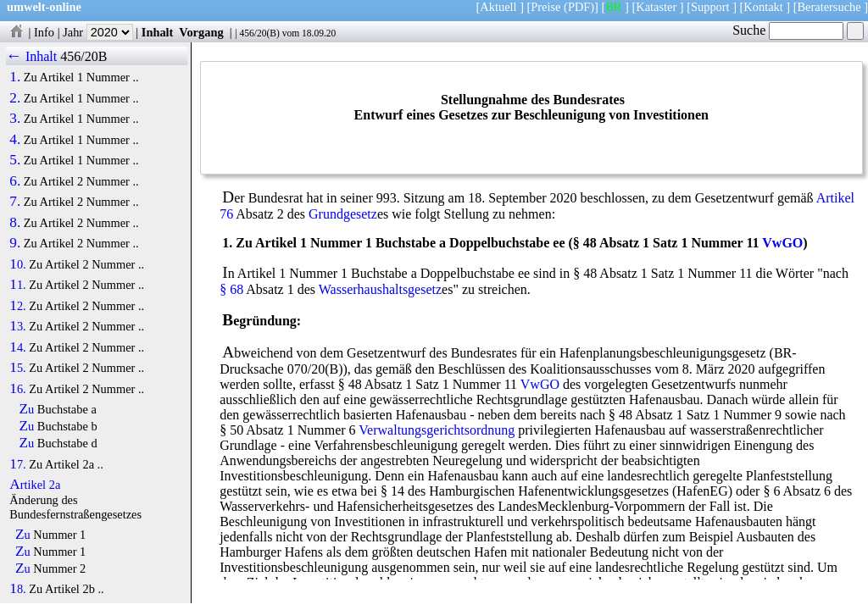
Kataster (656, 7)
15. (17, 368)
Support (710, 7)
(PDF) (579, 7)
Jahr (98, 32)
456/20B (83, 56)
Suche (788, 30)
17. (17, 464)
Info (44, 32)
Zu (27, 409)
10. (17, 264)
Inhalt (158, 32)
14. (17, 347)
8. (15, 223)
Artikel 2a (35, 485)
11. (17, 285)
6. (15, 181)
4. (15, 140)
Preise (545, 7)
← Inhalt (32, 56)
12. (17, 306)
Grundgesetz (343, 214)
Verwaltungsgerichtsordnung (437, 430)
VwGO (782, 243)
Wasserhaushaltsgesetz (380, 289)
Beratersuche (829, 7)
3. (15, 119)
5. (15, 160)
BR (613, 7)
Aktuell (498, 7)
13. (17, 326)
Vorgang (201, 32)
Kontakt (763, 7)
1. (15, 77)
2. (15, 98)
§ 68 (231, 289)
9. (15, 243)
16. (17, 389)
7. (15, 202)
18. (17, 589)
